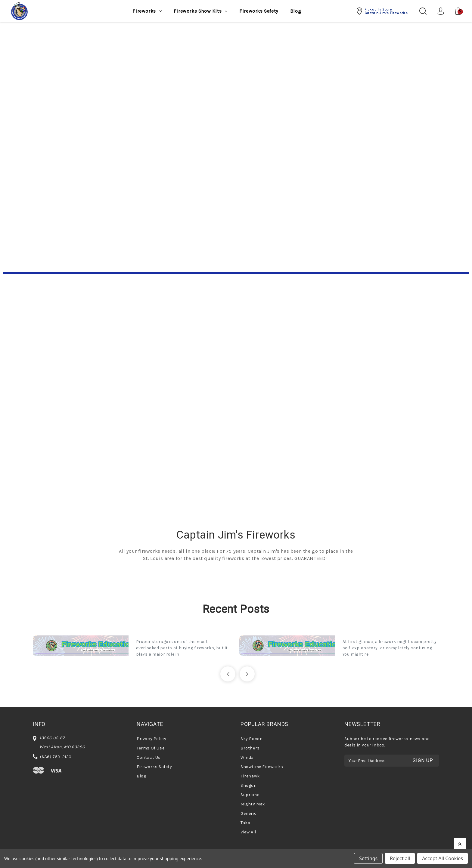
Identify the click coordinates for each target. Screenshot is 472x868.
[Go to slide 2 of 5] (247, 674)
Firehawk (250, 776)
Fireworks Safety (259, 11)
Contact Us (149, 757)
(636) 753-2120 (56, 757)
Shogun (249, 785)
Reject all (400, 858)
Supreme (250, 795)
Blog (296, 11)
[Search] (423, 11)
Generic (248, 813)
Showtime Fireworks (262, 767)
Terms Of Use (151, 748)
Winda (247, 757)
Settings (368, 858)
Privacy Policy (151, 739)
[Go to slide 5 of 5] (228, 674)
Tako (245, 823)
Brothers (250, 748)
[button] (382, 11)
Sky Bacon (252, 739)
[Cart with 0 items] (455, 11)
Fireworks (147, 11)
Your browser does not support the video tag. (236, 154)
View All (248, 832)
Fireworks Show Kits (200, 11)
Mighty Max (253, 804)
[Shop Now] (236, 393)
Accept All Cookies (442, 858)
